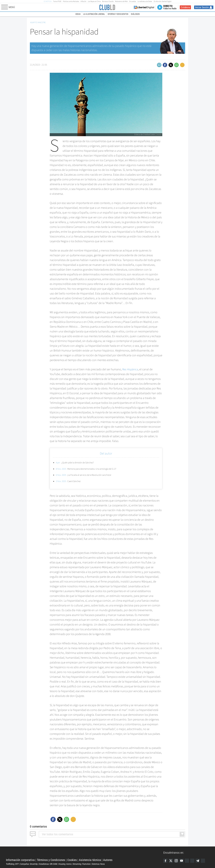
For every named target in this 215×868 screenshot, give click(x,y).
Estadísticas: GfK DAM (48, 864)
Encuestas (133, 1)
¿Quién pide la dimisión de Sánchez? (76, 463)
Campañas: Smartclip (29, 864)
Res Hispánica (131, 369)
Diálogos (135, 14)
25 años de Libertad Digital (163, 1)
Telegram (200, 861)
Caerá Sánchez (69, 481)
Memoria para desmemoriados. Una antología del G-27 (89, 469)
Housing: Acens (65, 864)
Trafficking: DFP (12, 864)
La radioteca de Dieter (145, 1)
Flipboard (194, 861)
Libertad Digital (85, 852)
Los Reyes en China (94, 1)
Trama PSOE (57, 1)
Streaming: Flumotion (82, 864)
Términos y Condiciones (51, 860)
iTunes (205, 861)
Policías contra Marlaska (71, 1)
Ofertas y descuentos (118, 14)
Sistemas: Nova (98, 864)
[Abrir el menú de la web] (50, 7)
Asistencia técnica (90, 860)
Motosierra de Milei (121, 1)
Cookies (72, 860)
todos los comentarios (58, 834)
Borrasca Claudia (108, 1)
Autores (108, 860)
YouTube (183, 861)
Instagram (177, 861)
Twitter (171, 861)
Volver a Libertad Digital (144, 7)
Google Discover (188, 861)
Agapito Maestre (38, 23)
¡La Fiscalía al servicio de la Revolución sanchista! (86, 475)
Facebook (166, 861)
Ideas (78, 14)
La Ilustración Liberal (94, 14)
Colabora (185, 7)
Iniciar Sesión (202, 7)
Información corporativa (20, 860)
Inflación (83, 1)
